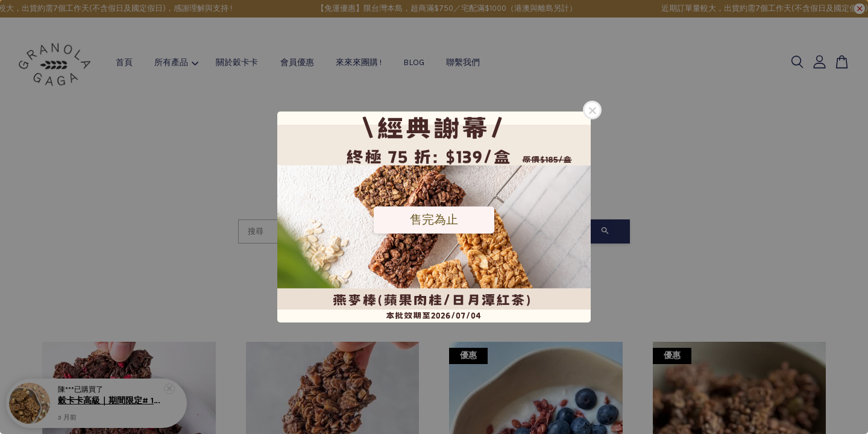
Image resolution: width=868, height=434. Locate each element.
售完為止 (434, 219)
